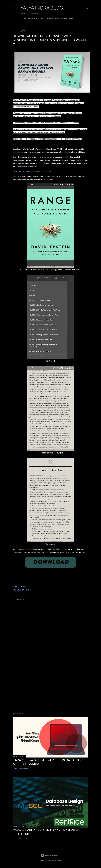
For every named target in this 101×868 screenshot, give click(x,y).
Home (23, 18)
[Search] (87, 7)
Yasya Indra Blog (42, 8)
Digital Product (23, 590)
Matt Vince (57, 860)
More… (72, 18)
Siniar (48, 18)
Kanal (64, 18)
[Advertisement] (50, 687)
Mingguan (33, 18)
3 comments (23, 839)
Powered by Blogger (51, 855)
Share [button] (15, 586)
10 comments (24, 769)
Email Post (22, 586)
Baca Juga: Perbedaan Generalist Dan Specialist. (33, 171)
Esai (42, 18)
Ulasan (56, 18)
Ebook (32, 590)
